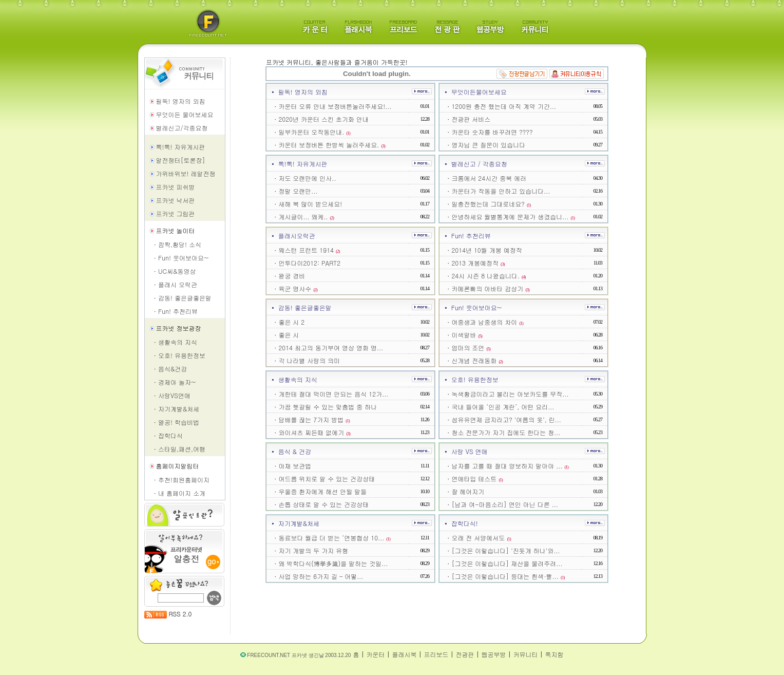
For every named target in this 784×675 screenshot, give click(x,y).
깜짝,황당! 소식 (180, 244)
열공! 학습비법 (179, 422)
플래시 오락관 (178, 284)
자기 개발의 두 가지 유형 (313, 550)
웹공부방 (493, 654)
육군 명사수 (298, 288)
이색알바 (467, 335)
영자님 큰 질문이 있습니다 (488, 145)
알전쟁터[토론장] (181, 160)
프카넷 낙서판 (176, 200)
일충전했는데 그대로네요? (491, 204)
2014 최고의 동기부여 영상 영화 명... (331, 348)
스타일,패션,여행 (182, 449)
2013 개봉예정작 (478, 263)
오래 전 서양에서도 (481, 538)
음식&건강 (173, 369)
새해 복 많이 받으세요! (310, 204)
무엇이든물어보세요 (479, 92)
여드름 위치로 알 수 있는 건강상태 (327, 479)
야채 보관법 (295, 466)
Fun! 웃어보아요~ (183, 258)
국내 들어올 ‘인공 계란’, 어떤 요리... (503, 407)
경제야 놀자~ (177, 382)
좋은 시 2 (291, 322)
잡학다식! (465, 523)
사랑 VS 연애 (470, 451)
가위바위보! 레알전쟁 (186, 173)
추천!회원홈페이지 (184, 480)
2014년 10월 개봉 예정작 (486, 250)
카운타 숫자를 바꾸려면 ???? (492, 132)
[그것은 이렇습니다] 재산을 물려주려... (507, 563)
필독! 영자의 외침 (181, 101)
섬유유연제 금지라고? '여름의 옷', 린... (506, 419)
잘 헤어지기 (468, 491)
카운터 (375, 654)
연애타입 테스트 (477, 479)
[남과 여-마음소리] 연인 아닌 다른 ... (505, 504)
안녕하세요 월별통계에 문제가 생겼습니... (513, 217)
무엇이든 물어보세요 (185, 114)
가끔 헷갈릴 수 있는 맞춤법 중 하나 (328, 407)
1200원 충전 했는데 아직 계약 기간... (504, 106)
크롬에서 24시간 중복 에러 (489, 178)
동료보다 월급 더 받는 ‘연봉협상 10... (334, 538)
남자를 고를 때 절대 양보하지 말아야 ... (510, 466)
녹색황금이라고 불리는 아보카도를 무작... (510, 394)
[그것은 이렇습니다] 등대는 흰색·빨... (508, 576)
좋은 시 (289, 335)
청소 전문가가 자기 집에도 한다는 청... (506, 432)
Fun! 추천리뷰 (178, 311)
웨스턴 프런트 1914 (309, 250)
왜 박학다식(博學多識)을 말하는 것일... (333, 563)
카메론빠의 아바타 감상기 (490, 288)
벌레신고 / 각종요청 (479, 164)
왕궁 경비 (292, 276)
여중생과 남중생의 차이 (487, 322)
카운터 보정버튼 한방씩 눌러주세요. (332, 145)
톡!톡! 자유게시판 (181, 147)
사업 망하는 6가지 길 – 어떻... (321, 576)
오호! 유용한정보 (182, 355)
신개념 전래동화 (477, 360)
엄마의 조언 (471, 348)
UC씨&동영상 (177, 271)
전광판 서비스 (471, 119)
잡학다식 (170, 435)
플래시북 (404, 654)
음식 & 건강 (295, 451)
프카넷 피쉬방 (176, 187)
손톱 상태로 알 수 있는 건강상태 (323, 504)
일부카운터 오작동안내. (314, 132)
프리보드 (436, 654)
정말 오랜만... (298, 191)
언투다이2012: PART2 (309, 263)
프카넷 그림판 (176, 213)
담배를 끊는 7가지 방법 (314, 419)
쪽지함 (554, 654)
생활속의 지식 (178, 342)
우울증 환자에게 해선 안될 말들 (322, 491)
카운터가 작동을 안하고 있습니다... (501, 191)
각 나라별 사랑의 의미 (309, 360)
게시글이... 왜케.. (306, 217)
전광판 (465, 654)
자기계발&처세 (179, 409)
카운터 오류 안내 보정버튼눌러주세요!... (335, 106)
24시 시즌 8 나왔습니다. (488, 276)
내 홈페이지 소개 (182, 493)
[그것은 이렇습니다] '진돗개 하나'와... (505, 550)
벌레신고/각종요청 (182, 128)
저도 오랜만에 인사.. (307, 178)
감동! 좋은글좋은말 (185, 298)
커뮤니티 (525, 654)
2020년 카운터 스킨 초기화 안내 (323, 119)
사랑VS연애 (174, 395)
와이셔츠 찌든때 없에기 (314, 432)
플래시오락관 (297, 236)
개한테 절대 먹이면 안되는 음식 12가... (333, 394)
